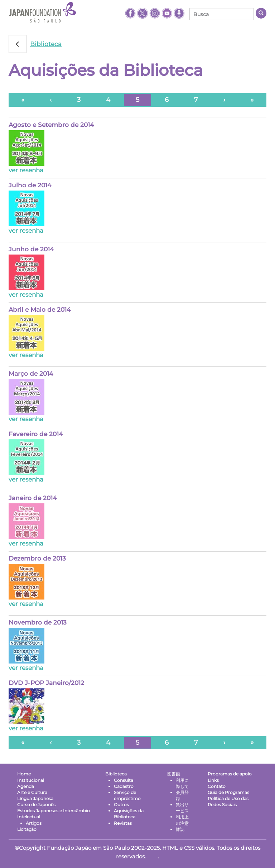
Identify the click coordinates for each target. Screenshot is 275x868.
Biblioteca (46, 44)
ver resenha (26, 170)
